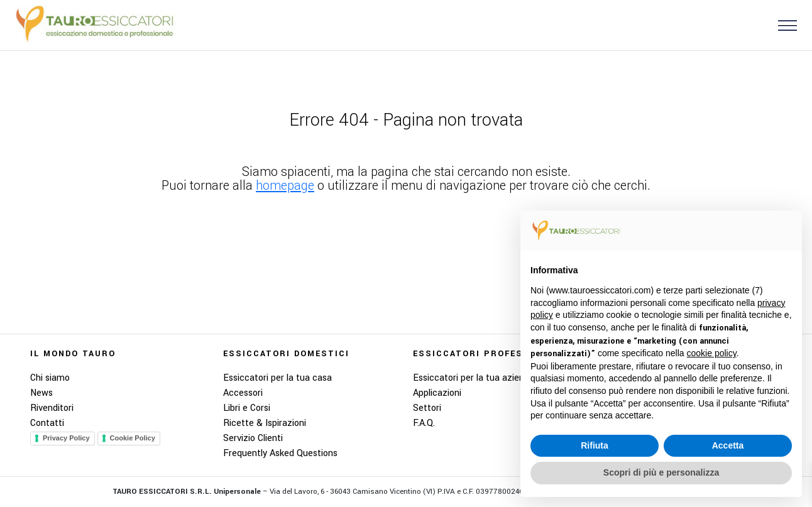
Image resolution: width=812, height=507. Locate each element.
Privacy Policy (66, 438)
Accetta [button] (728, 445)
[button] (782, 25)
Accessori (243, 393)
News (41, 393)
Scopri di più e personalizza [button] (661, 472)
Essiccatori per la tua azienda (474, 378)
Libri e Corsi (247, 408)
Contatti (47, 423)
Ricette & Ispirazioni (265, 423)
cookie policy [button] (712, 353)
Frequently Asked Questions (280, 453)
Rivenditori (52, 408)
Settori (427, 408)
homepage (285, 186)
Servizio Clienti (253, 438)
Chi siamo (50, 378)
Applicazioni (437, 393)
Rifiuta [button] (595, 445)
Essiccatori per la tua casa (277, 378)
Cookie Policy (133, 438)
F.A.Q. (424, 423)
